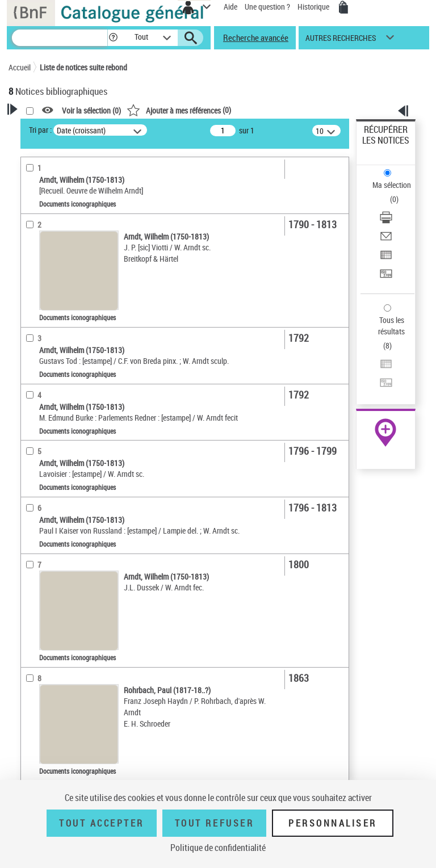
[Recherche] (60, 38)
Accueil (20, 67)
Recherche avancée (256, 37)
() (179, 110)
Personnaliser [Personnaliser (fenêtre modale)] (333, 823)
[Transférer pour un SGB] (386, 277)
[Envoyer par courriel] (386, 240)
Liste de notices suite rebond (83, 67)
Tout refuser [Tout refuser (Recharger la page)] (214, 823)
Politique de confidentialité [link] (218, 848)
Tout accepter (102, 823)
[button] (113, 38)
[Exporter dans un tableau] (386, 259)
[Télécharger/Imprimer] (386, 221)
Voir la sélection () (91, 110)
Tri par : (40, 130)
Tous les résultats (391, 326)
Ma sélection (392, 185)
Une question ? (267, 7)
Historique (314, 7)
